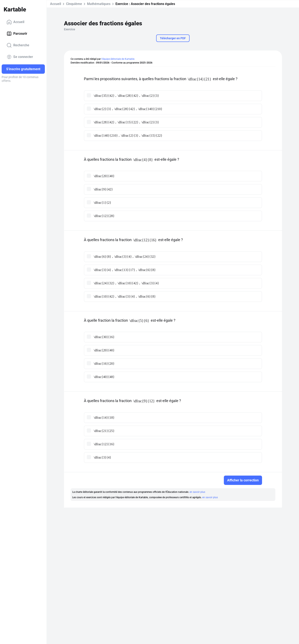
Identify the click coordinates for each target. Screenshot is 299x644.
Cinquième (74, 4)
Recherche (18, 45)
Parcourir (17, 34)
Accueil (15, 22)
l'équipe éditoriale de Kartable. (118, 59)
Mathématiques (99, 4)
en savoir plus (197, 492)
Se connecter (20, 57)
